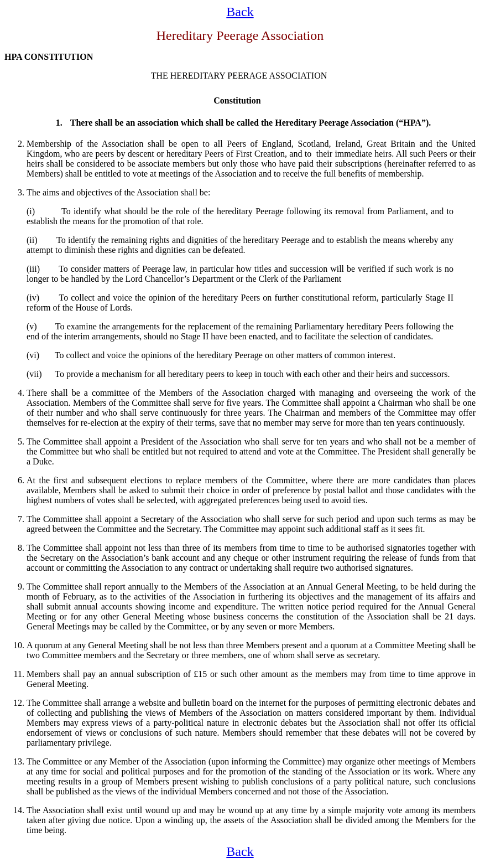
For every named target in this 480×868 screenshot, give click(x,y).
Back (240, 12)
